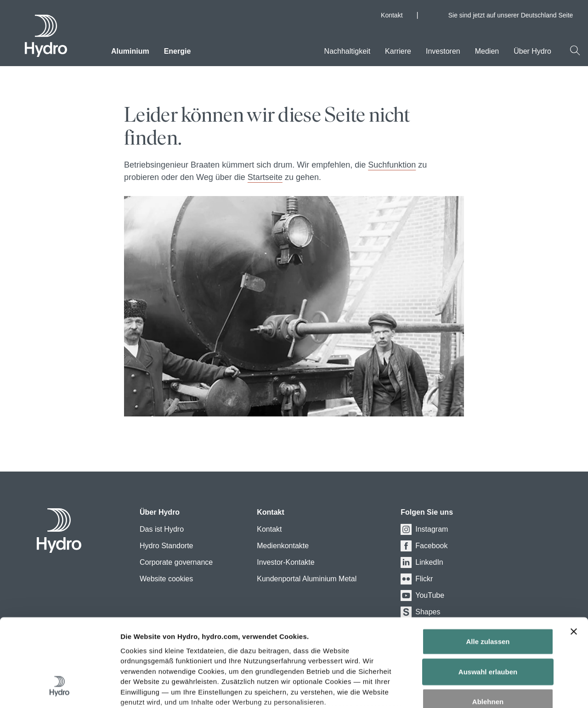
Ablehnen (488, 628)
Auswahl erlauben (488, 598)
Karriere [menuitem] (398, 51)
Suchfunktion (392, 165)
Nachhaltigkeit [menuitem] (348, 51)
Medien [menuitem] (487, 51)
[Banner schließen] (574, 558)
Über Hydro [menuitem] (532, 51)
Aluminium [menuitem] (130, 51)
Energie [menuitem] (178, 51)
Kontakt (392, 15)
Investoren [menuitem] (443, 51)
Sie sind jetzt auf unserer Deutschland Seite (514, 15)
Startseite (265, 177)
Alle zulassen (488, 568)
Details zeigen (509, 690)
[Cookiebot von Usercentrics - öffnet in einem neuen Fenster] (59, 690)
